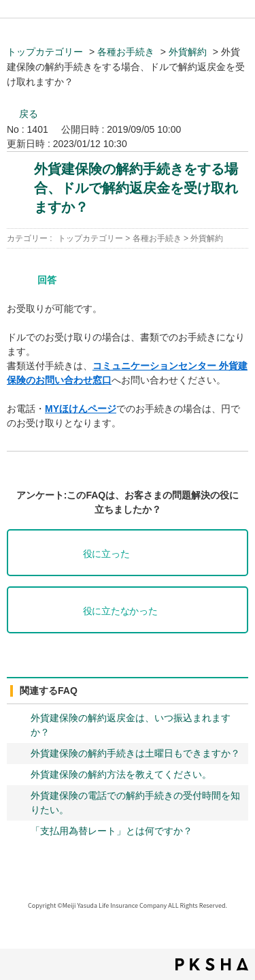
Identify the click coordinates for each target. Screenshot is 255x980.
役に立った (106, 554)
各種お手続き (126, 52)
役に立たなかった (120, 611)
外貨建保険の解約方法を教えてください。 (121, 774)
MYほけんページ (81, 409)
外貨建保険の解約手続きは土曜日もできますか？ (135, 753)
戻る (29, 114)
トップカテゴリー (45, 52)
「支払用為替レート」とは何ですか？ (112, 831)
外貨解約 (188, 52)
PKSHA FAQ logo (212, 964)
